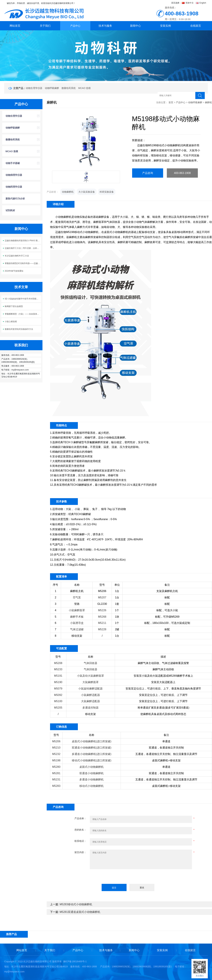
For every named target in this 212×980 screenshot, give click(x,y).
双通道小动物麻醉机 (92, 773)
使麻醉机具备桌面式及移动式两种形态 (163, 714)
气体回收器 (90, 663)
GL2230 (102, 604)
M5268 (102, 617)
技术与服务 (105, 26)
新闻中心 (135, 26)
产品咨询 (148, 173)
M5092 (58, 695)
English (201, 3)
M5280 (56, 767)
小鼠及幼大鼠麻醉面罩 (90, 676)
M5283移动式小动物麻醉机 (76, 904)
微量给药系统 (69, 88)
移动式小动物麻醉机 (92, 786)
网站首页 (15, 26)
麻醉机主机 (77, 591)
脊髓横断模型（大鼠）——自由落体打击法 (23, 314)
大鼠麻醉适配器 (90, 701)
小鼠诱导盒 (77, 623)
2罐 (117, 629)
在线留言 (196, 26)
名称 (77, 585)
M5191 (58, 676)
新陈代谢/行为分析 (15, 199)
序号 (55, 585)
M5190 (58, 682)
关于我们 (45, 26)
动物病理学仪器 (14, 175)
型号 (102, 585)
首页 (171, 102)
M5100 (58, 701)
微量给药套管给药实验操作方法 (19, 329)
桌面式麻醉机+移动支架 (166, 760)
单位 (117, 585)
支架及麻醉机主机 (167, 591)
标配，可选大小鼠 (167, 610)
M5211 (102, 623)
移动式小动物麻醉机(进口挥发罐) (92, 760)
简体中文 (188, 3)
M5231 (56, 779)
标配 (167, 597)
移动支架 (77, 636)
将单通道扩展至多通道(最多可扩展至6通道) (163, 708)
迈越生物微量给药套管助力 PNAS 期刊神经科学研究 (23, 241)
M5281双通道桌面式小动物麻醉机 (80, 912)
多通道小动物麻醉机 (92, 779)
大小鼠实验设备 (87, 192)
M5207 (102, 597)
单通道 (166, 741)
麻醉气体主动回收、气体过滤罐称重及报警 (163, 663)
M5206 (102, 591)
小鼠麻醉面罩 (77, 610)
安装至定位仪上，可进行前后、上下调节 (163, 695)
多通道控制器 (90, 708)
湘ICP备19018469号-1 (75, 961)
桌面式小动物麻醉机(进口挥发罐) (92, 741)
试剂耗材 (10, 210)
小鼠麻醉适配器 (90, 695)
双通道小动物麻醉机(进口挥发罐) (92, 748)
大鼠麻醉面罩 (90, 682)
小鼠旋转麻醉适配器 (90, 689)
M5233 (58, 669)
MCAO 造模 (84, 88)
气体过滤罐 (77, 629)
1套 (117, 604)
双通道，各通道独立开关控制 (166, 748)
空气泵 (77, 597)
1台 (117, 591)
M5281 (56, 773)
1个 (117, 610)
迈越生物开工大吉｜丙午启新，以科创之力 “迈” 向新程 (23, 248)
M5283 (56, 786)
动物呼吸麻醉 (52, 88)
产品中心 (75, 26)
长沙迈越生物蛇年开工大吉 (17, 256)
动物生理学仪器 (34, 88)
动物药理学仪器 (14, 187)
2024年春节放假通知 (14, 271)
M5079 (58, 689)
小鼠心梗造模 (11, 322)
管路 (77, 604)
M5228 (102, 629)
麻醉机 (208, 102)
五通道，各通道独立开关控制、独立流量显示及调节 (166, 754)
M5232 (56, 754)
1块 (117, 617)
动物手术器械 (13, 163)
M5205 (58, 708)
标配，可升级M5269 (167, 617)
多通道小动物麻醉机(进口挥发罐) (92, 754)
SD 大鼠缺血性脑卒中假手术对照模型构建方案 (23, 299)
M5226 (102, 610)
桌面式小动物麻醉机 (92, 767)
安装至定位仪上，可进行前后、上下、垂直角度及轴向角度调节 (163, 689)
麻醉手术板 (77, 617)
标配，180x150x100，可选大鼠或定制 (167, 623)
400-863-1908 (182, 173)
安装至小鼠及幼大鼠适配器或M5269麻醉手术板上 (163, 676)
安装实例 (165, 26)
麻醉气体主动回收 (163, 669)
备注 (167, 585)
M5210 (56, 748)
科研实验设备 (107, 192)
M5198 (56, 760)
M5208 (58, 663)
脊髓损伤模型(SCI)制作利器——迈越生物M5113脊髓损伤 (23, 263)
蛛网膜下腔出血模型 (14, 306)
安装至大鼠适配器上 (163, 682)
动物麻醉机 (68, 192)
